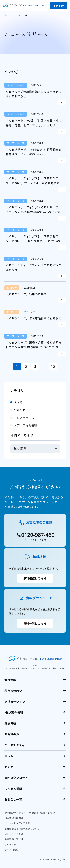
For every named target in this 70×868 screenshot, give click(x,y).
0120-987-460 (38, 535)
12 (53, 366)
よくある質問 (13, 789)
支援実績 (10, 723)
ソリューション (15, 702)
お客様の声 (12, 734)
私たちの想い (13, 691)
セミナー (10, 767)
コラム (9, 756)
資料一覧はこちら (35, 623)
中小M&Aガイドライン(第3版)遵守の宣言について (31, 813)
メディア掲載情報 (25, 425)
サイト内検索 (12, 850)
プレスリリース (24, 418)
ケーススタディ (15, 745)
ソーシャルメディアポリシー (20, 823)
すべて (18, 402)
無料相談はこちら (35, 578)
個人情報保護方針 (14, 818)
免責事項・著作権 (14, 839)
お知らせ (20, 410)
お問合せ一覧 (13, 799)
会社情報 (10, 680)
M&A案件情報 (14, 712)
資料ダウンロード (16, 778)
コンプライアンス (14, 834)
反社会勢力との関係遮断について (22, 828)
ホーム (8, 15)
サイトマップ (12, 844)
